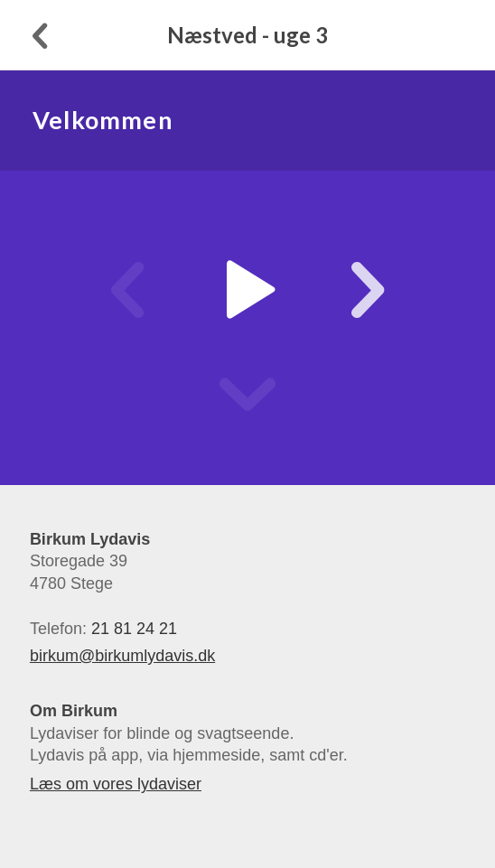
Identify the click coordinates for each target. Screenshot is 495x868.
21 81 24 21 (134, 629)
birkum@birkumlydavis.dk (122, 656)
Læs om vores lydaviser (116, 784)
